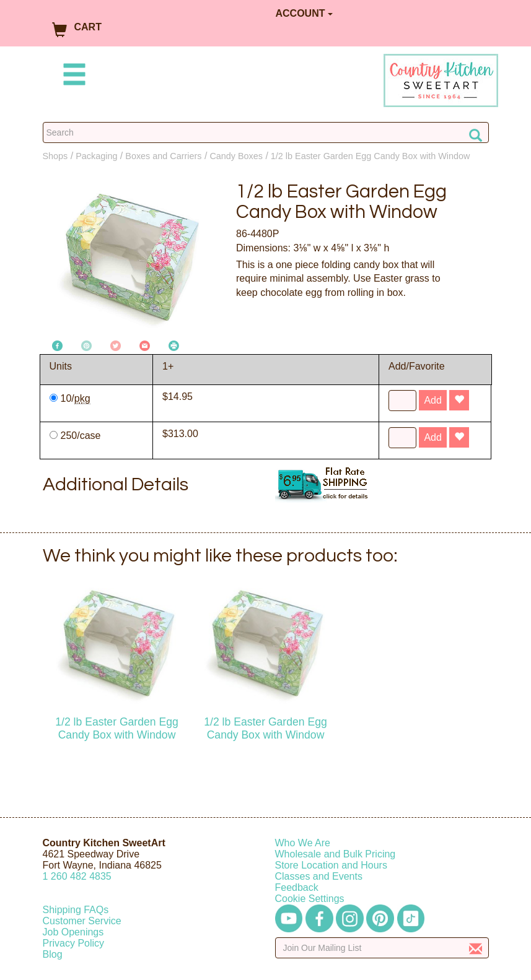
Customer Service (82, 921)
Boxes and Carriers (163, 156)
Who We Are (303, 843)
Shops (55, 156)
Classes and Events (319, 876)
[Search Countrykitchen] (266, 132)
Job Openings (73, 932)
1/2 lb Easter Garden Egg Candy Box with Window (371, 156)
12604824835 (77, 876)
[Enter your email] (382, 948)
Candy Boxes (236, 156)
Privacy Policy (74, 943)
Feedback (297, 887)
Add (432, 400)
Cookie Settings (310, 899)
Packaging (96, 156)
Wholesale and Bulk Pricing (336, 854)
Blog (53, 954)
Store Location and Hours (331, 865)
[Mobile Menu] (72, 76)
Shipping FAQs (76, 910)
